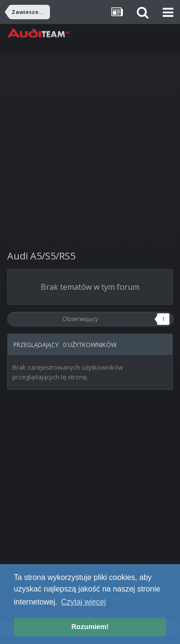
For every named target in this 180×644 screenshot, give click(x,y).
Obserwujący (80, 319)
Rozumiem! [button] (90, 627)
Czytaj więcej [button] (83, 602)
